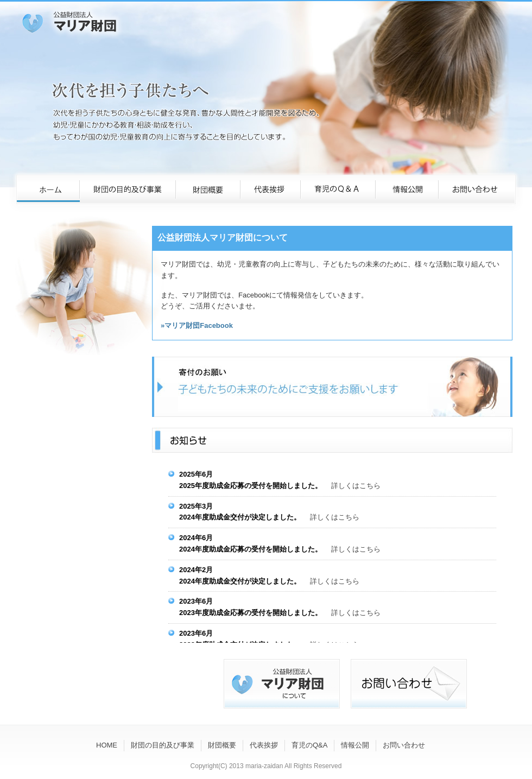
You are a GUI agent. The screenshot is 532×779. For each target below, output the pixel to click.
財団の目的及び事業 (163, 745)
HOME (107, 745)
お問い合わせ (404, 745)
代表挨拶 (264, 745)
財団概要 (222, 745)
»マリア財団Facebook (197, 325)
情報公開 (355, 745)
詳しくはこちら (356, 486)
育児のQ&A (309, 745)
